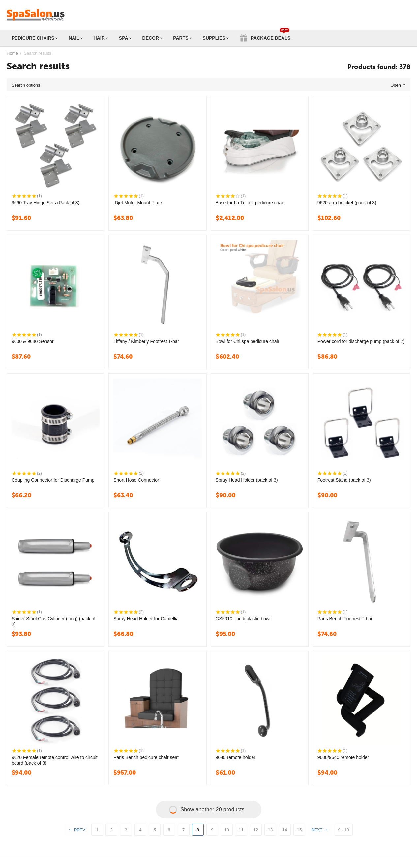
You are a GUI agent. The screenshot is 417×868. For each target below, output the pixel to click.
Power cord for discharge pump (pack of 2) (361, 341)
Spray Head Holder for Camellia (146, 619)
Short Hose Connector (136, 480)
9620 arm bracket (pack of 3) (347, 203)
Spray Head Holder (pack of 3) (247, 480)
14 (285, 830)
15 (299, 830)
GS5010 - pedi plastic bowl (243, 619)
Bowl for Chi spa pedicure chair (248, 341)
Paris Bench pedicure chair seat (146, 757)
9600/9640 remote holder (343, 757)
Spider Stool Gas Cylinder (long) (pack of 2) (53, 621)
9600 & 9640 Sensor (33, 341)
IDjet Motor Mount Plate (138, 203)
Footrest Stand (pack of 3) (344, 480)
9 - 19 (345, 830)
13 (270, 830)
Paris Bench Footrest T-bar (345, 619)
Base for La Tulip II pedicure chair (250, 203)
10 (226, 830)
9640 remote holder (236, 757)
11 (241, 830)
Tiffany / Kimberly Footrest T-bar (146, 341)
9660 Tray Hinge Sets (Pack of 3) (45, 203)
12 (256, 830)
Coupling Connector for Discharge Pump (53, 480)
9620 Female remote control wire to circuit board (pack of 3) (55, 760)
